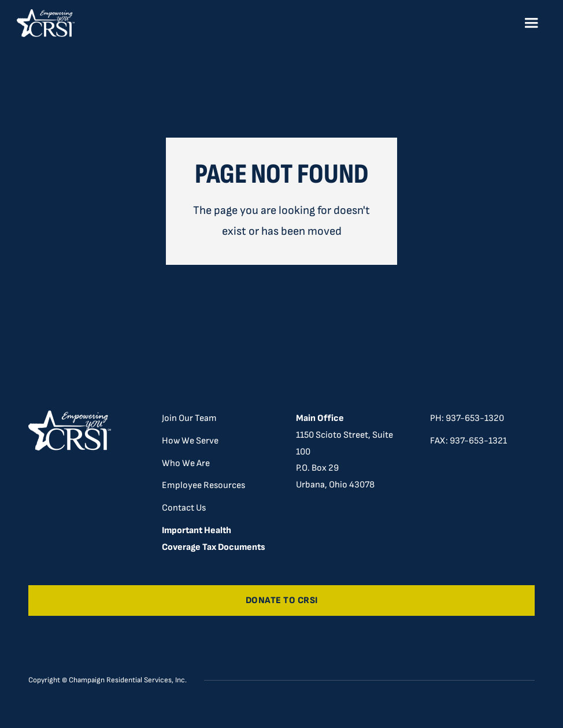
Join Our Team (189, 418)
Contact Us (184, 508)
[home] (46, 23)
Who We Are (186, 463)
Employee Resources (203, 485)
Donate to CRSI (282, 600)
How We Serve (190, 441)
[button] (531, 23)
